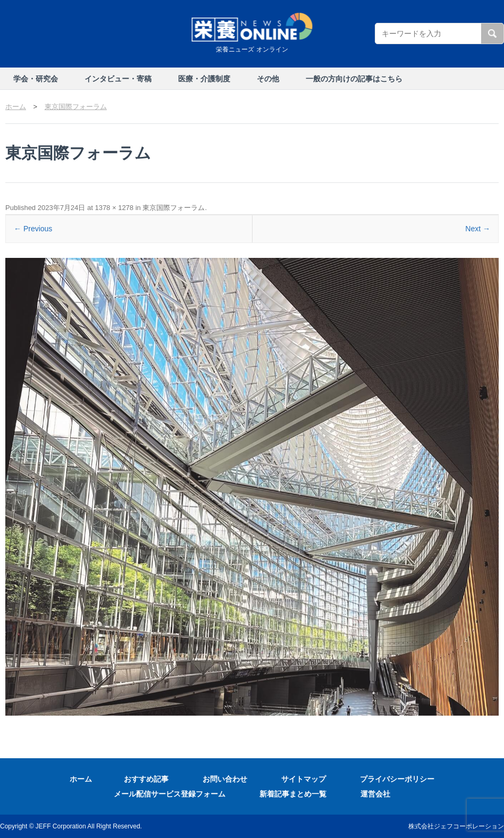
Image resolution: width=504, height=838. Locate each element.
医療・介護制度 (204, 79)
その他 (268, 79)
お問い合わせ (225, 779)
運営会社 (375, 794)
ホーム (81, 779)
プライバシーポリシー (397, 779)
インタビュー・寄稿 (118, 79)
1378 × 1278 (114, 208)
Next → (478, 229)
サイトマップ (304, 779)
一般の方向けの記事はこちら (354, 79)
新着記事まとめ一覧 (293, 794)
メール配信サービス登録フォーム (170, 794)
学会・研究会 (36, 79)
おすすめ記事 (146, 779)
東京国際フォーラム (174, 208)
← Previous (33, 229)
